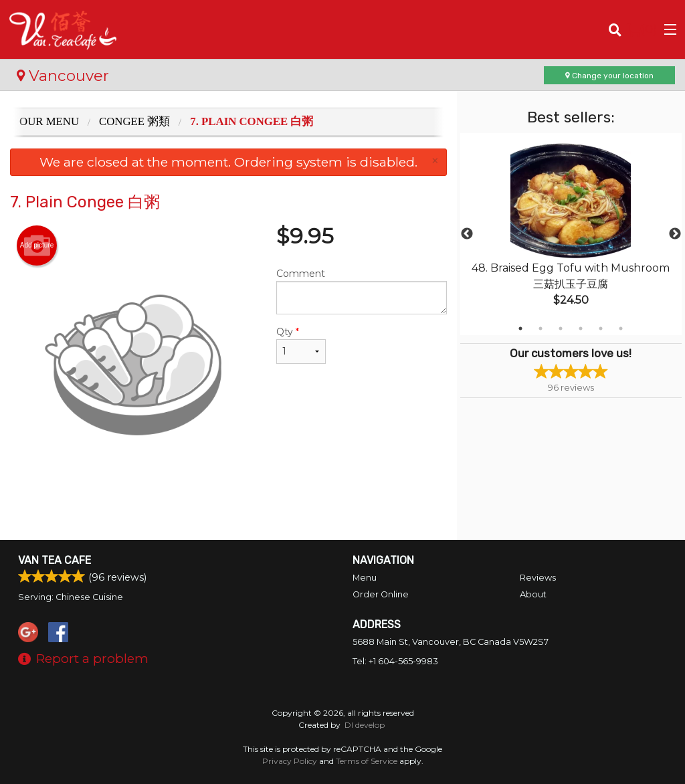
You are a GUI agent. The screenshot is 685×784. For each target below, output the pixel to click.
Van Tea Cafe (55, 560)
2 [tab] (541, 328)
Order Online (381, 594)
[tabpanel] (571, 234)
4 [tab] (581, 328)
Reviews (538, 578)
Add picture (37, 246)
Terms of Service (367, 761)
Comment (361, 291)
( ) (642, 29)
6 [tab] (621, 328)
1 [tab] (520, 328)
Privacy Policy (290, 761)
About (533, 594)
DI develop (365, 725)
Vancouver (63, 76)
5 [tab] (601, 328)
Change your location (609, 76)
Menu (365, 578)
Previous (467, 234)
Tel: (395, 661)
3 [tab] (561, 328)
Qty (301, 345)
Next (675, 234)
